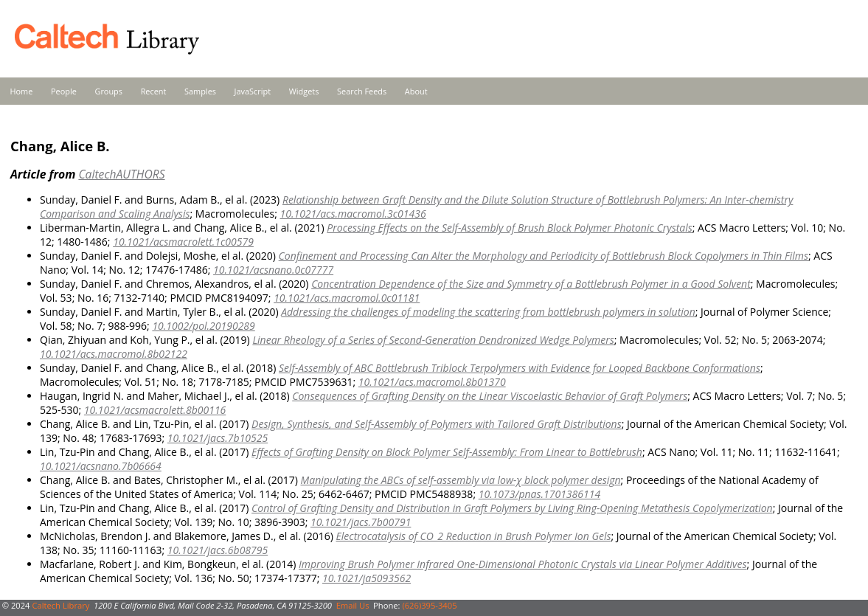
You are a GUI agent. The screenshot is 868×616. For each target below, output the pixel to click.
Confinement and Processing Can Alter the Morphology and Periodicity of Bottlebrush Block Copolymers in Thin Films (544, 256)
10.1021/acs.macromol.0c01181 (347, 298)
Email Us (353, 605)
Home (22, 91)
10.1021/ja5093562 (367, 578)
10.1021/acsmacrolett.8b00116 (155, 410)
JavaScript (253, 91)
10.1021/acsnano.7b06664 (101, 466)
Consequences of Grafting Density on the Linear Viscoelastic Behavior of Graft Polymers (490, 396)
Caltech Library (60, 605)
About (416, 91)
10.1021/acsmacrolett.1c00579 (183, 242)
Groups (108, 91)
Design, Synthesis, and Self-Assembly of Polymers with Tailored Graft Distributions (437, 424)
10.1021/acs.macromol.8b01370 (432, 382)
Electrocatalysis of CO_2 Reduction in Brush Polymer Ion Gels (474, 536)
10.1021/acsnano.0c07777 (273, 270)
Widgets (304, 91)
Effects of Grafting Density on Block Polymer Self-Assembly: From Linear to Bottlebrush (447, 452)
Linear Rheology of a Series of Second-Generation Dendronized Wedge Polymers (433, 340)
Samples (200, 91)
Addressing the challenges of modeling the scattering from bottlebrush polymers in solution (488, 312)
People (64, 91)
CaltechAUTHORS (121, 174)
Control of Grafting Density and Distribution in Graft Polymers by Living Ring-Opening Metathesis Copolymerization (512, 508)
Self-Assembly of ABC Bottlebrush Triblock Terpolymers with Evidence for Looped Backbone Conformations (520, 368)
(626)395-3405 (429, 605)
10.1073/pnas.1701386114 (539, 494)
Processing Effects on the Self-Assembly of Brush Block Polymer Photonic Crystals (509, 228)
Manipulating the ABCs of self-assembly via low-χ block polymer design (461, 480)
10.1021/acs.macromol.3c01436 (353, 214)
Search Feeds (362, 91)
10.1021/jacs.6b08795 (218, 550)
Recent (154, 91)
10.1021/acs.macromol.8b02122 (114, 354)
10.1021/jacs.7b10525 (218, 438)
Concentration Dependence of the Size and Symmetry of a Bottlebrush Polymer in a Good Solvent (531, 284)
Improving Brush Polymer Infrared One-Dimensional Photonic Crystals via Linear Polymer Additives (523, 564)
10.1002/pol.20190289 (203, 326)
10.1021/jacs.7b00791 (361, 522)
